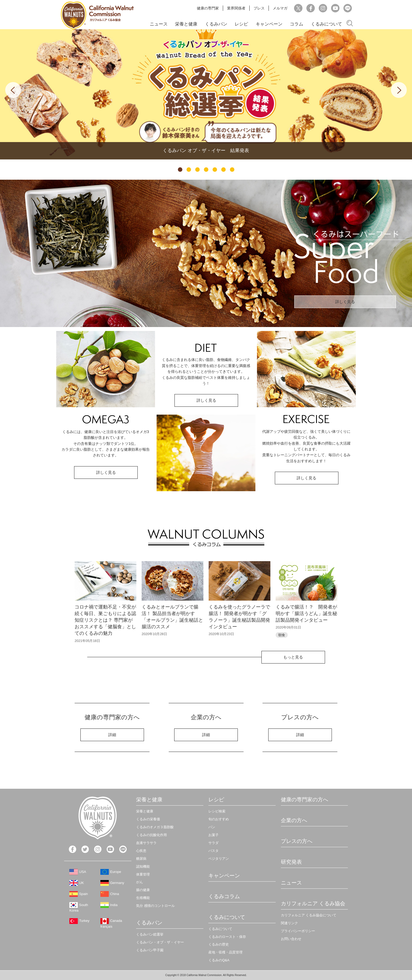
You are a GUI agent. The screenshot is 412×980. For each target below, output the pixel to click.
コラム (297, 24)
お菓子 (213, 835)
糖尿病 (141, 859)
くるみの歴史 (219, 944)
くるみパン (216, 24)
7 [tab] (232, 170)
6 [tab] (223, 170)
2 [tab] (189, 170)
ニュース (159, 24)
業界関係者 (236, 8)
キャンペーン (269, 24)
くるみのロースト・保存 (227, 937)
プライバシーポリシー (298, 931)
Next (399, 90)
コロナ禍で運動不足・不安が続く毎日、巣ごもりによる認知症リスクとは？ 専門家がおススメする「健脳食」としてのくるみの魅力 (105, 620)
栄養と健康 (186, 24)
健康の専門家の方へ (305, 800)
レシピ (241, 24)
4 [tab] (206, 170)
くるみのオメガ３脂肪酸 (155, 827)
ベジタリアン (219, 859)
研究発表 (291, 862)
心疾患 (141, 851)
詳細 (112, 735)
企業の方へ (294, 820)
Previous (13, 90)
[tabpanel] (206, 94)
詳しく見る (345, 302)
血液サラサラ (146, 843)
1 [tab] (180, 170)
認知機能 (143, 866)
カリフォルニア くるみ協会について (309, 915)
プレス (259, 8)
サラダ (213, 843)
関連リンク (289, 923)
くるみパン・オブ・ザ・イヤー (160, 942)
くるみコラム (224, 896)
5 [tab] (215, 170)
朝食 (282, 635)
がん (140, 882)
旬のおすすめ (219, 819)
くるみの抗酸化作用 (151, 835)
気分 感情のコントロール (155, 906)
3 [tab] (197, 170)
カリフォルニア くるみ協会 (313, 903)
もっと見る (293, 657)
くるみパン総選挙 (150, 934)
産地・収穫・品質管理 (225, 952)
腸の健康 (143, 890)
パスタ (213, 851)
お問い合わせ (291, 939)
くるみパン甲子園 (150, 950)
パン (212, 827)
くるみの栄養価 (148, 819)
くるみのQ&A (219, 960)
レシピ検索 (217, 811)
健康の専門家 (208, 8)
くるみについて (326, 24)
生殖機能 (143, 898)
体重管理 (143, 874)
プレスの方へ (297, 841)
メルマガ (280, 8)
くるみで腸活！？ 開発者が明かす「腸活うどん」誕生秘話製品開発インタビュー (306, 614)
